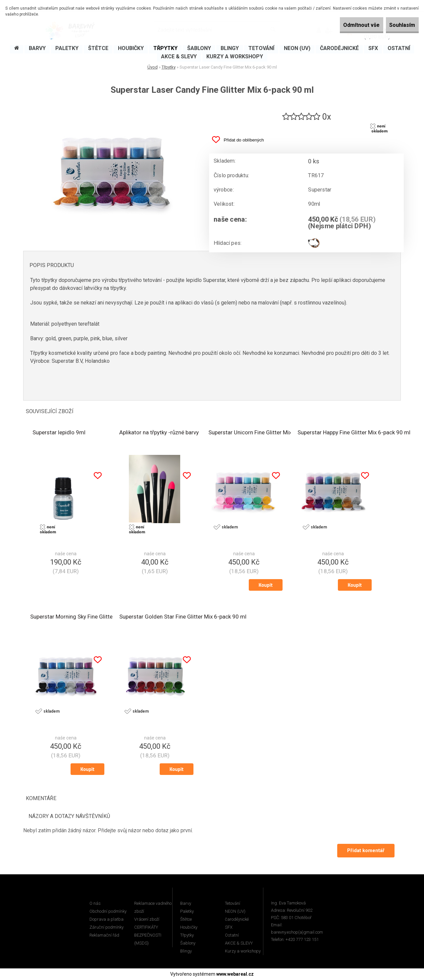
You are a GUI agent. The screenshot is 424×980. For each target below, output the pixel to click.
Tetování (233, 904)
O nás (95, 904)
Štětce (186, 920)
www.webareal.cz (235, 974)
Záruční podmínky (106, 927)
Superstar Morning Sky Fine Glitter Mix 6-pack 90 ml (94, 618)
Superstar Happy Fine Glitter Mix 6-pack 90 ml (354, 433)
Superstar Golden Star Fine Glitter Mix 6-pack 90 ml (183, 618)
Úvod (153, 67)
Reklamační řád (104, 935)
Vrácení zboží (147, 920)
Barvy (186, 904)
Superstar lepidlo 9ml (59, 433)
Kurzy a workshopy (243, 951)
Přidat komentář (365, 851)
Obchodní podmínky (108, 912)
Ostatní (232, 935)
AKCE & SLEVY (239, 943)
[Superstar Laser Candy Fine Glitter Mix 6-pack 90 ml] (111, 107)
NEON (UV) (235, 912)
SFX (229, 927)
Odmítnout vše (347, 25)
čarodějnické (237, 920)
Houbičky (189, 927)
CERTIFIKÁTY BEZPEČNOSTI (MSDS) (148, 935)
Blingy (186, 951)
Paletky (187, 912)
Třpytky (169, 67)
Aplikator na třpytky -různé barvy (159, 433)
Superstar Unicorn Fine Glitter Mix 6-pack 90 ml (267, 433)
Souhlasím (397, 25)
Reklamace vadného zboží (153, 908)
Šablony (188, 943)
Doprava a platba (106, 920)
